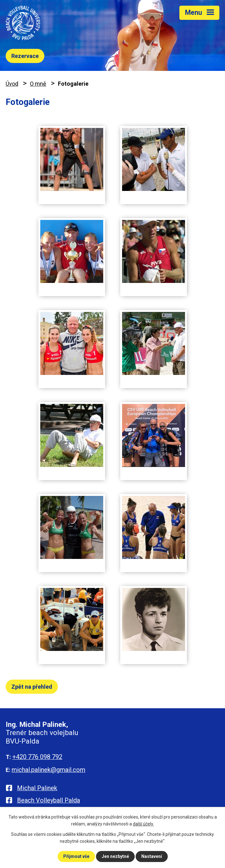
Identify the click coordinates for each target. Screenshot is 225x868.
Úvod (12, 84)
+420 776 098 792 (37, 757)
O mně (38, 84)
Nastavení (152, 856)
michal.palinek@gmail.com (48, 770)
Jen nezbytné (115, 856)
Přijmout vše (76, 856)
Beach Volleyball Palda (48, 800)
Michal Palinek (37, 788)
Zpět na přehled (32, 687)
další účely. (143, 824)
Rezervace (25, 56)
